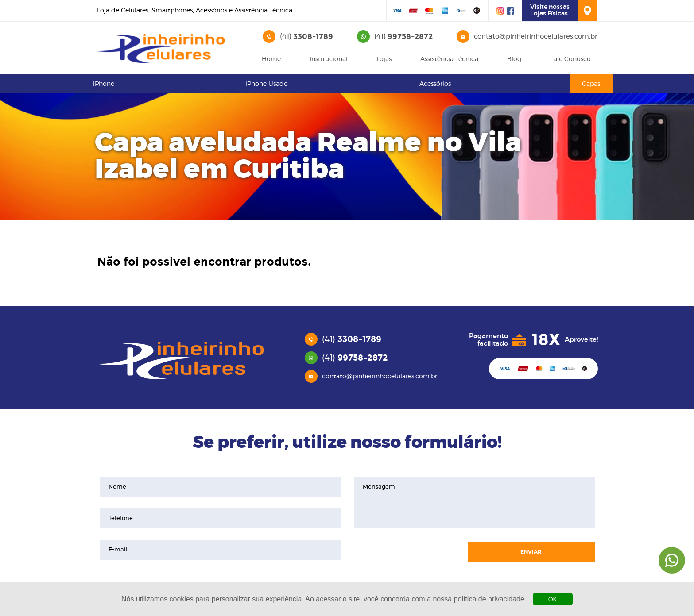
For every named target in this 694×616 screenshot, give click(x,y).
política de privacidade (489, 599)
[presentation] (406, 552)
